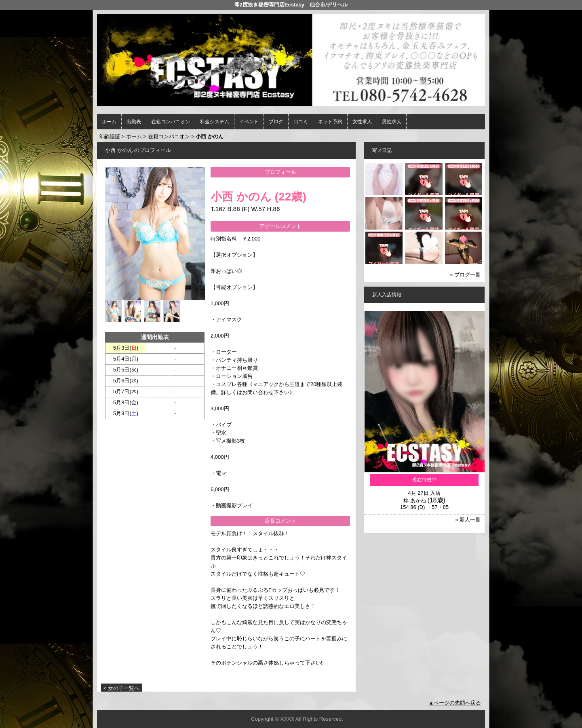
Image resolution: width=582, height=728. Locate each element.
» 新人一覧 (468, 520)
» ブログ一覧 (465, 275)
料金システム (215, 122)
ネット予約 (330, 122)
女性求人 (362, 122)
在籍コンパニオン (171, 122)
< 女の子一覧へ (121, 688)
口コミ (301, 122)
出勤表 (134, 122)
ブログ (276, 122)
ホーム (109, 122)
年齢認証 (110, 136)
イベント (249, 122)
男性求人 (392, 122)
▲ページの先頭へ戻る (455, 703)
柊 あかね (415, 501)
